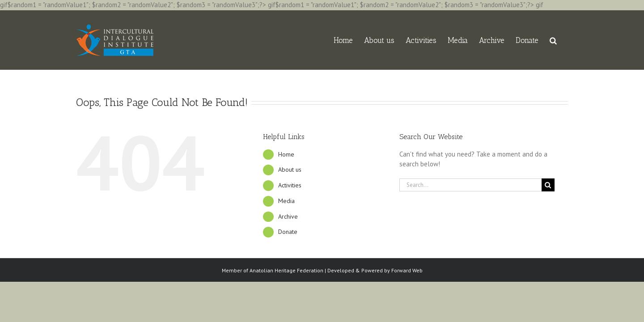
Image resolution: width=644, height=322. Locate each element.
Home (286, 154)
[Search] (548, 185)
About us (290, 169)
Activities (290, 185)
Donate (288, 232)
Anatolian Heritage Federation (286, 270)
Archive (288, 216)
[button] (564, 40)
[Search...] (470, 185)
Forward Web (407, 270)
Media (286, 201)
